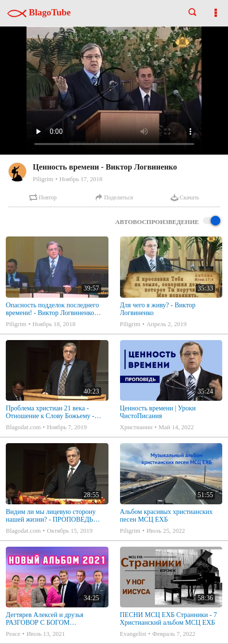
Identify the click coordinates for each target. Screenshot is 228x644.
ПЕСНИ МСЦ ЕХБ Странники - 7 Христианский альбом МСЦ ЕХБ (168, 619)
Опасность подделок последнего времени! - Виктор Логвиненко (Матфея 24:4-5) (52, 309)
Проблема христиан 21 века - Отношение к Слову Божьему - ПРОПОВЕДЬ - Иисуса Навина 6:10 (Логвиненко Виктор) (51, 412)
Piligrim (43, 179)
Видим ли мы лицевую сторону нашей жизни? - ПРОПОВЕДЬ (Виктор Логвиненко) (51, 516)
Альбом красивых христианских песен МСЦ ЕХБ (166, 516)
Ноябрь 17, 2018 (81, 179)
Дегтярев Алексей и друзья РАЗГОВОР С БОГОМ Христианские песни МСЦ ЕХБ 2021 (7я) (51, 619)
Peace (13, 634)
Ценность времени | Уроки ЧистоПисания (158, 412)
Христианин (136, 427)
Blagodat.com (23, 427)
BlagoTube (39, 12)
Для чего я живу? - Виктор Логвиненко (158, 309)
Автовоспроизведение (168, 221)
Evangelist (133, 634)
